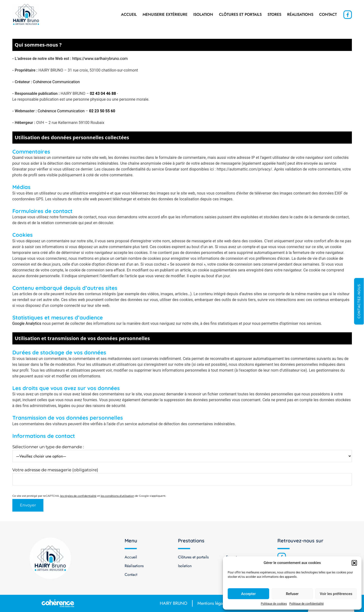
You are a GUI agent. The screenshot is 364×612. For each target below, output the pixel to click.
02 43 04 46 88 (103, 94)
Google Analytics (27, 323)
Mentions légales (213, 603)
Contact (328, 14)
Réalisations (300, 14)
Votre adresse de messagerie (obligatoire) (55, 470)
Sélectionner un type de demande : (48, 447)
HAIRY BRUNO (174, 603)
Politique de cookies (274, 604)
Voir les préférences (336, 594)
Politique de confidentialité (307, 604)
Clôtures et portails (240, 14)
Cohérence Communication (57, 82)
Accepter (248, 594)
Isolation (203, 14)
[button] (354, 563)
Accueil (129, 14)
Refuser (292, 594)
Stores (274, 14)
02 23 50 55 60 (102, 111)
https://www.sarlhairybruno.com (100, 59)
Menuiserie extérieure (165, 14)
